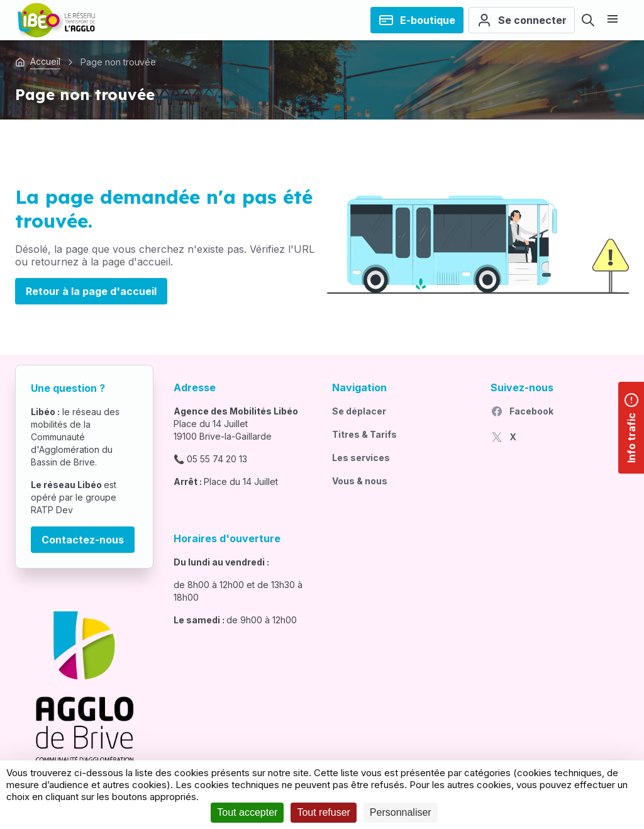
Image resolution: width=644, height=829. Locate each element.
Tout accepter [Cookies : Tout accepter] (247, 812)
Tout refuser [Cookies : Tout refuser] (323, 812)
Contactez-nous (83, 540)
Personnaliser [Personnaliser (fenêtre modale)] (401, 812)
